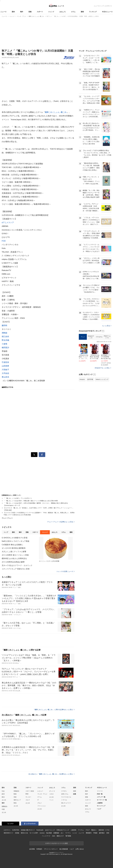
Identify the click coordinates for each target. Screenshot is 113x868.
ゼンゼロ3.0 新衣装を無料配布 (14, 548)
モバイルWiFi (34, 833)
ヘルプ (99, 809)
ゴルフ (28, 800)
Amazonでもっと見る (102, 368)
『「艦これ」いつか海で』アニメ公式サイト (18, 498)
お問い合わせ (80, 849)
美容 (108, 833)
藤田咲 (4, 326)
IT (38, 800)
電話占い (94, 830)
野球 (27, 794)
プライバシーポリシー (51, 849)
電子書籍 (68, 836)
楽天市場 (90, 379)
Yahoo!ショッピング (102, 379)
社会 (3, 791)
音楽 (15, 797)
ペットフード (46, 836)
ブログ (88, 830)
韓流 (15, 803)
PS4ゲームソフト (107, 337)
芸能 (30, 12)
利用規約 (39, 849)
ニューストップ (99, 6)
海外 (22, 12)
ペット (51, 800)
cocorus (42, 833)
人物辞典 (100, 803)
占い (62, 833)
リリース (100, 791)
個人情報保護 (64, 849)
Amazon (82, 379)
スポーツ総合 (30, 791)
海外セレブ (17, 800)
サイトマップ (101, 806)
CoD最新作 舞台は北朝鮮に (12, 545)
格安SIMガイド (8, 833)
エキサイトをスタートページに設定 (56, 843)
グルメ (40, 803)
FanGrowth (40, 830)
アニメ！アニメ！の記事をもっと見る (61, 522)
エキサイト (109, 6)
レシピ (75, 833)
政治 (3, 797)
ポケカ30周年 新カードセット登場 (15, 555)
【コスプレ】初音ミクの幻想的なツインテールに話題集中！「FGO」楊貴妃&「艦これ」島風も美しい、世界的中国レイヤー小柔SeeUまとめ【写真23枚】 (39, 514)
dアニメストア (8, 223)
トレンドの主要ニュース (65, 571)
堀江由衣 (5, 337)
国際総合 (5, 806)
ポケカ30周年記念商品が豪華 (13, 562)
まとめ (4, 800)
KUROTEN (16, 830)
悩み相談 (49, 833)
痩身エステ (60, 836)
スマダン (64, 791)
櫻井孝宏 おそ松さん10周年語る (14, 558)
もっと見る (107, 326)
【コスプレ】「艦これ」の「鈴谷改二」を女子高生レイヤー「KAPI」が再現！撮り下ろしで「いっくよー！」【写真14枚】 (39, 509)
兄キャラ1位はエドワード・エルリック (17, 565)
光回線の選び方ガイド (28, 830)
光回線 (17, 833)
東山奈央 (5, 377)
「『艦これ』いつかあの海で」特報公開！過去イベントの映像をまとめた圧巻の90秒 (31, 501)
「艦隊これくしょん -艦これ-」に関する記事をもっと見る (54, 710)
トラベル (64, 800)
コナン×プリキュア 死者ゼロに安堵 (16, 569)
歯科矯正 (102, 833)
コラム (73, 12)
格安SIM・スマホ (104, 830)
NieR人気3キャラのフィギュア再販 (16, 541)
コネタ (51, 794)
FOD (4, 241)
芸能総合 (16, 791)
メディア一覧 (101, 797)
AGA (54, 836)
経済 (3, 794)
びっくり (52, 791)
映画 (15, 794)
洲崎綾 (4, 333)
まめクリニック (50, 830)
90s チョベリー (66, 803)
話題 (75, 794)
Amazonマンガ (91, 337)
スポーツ (40, 12)
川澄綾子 (5, 370)
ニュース (3, 12)
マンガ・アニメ (42, 794)
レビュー (40, 791)
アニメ (83, 337)
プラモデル (99, 337)
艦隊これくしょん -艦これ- (56, 112)
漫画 (82, 12)
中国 (3, 809)
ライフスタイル (66, 797)
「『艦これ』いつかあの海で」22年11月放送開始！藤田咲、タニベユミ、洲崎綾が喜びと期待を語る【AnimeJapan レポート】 (36, 504)
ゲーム (40, 797)
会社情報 (32, 849)
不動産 (95, 833)
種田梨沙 (5, 348)
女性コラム (65, 794)
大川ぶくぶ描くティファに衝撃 (14, 552)
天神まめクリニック (63, 830)
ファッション (42, 806)
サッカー (28, 797)
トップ (6, 532)
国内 (13, 12)
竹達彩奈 (5, 362)
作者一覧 (100, 794)
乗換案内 (89, 833)
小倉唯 (4, 344)
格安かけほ (24, 833)
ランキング (93, 12)
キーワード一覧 (102, 800)
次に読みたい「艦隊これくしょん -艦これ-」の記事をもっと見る (51, 774)
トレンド (51, 12)
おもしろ (63, 12)
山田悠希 (5, 366)
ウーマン (68, 833)
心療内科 (74, 830)
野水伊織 (5, 340)
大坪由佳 (5, 373)
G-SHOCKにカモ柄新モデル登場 (15, 538)
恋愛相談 (56, 833)
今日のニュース (107, 12)
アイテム (81, 830)
